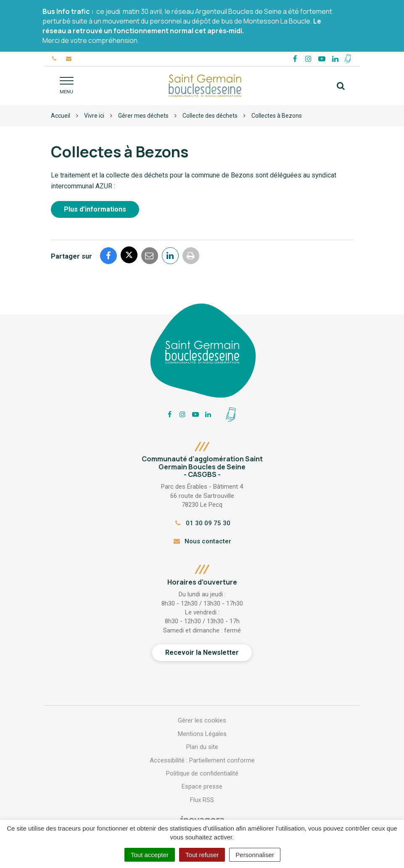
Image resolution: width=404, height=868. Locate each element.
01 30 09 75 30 (202, 523)
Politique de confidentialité (202, 773)
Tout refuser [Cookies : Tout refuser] (202, 855)
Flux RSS (202, 800)
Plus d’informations (95, 209)
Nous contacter (202, 541)
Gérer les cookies (202, 720)
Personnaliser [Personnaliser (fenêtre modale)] (255, 855)
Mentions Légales (202, 734)
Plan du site (202, 747)
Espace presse (202, 786)
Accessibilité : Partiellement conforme (202, 760)
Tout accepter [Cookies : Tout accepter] (150, 855)
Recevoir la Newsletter (202, 652)
